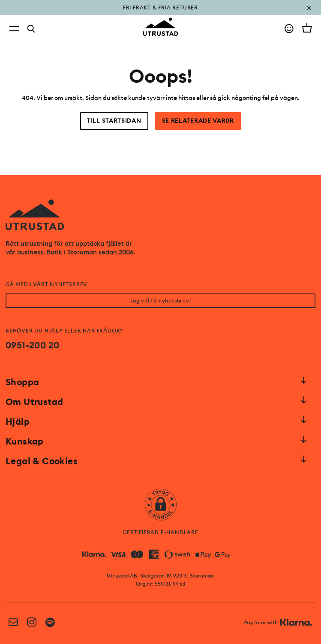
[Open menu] (14, 29)
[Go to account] (289, 29)
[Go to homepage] (161, 27)
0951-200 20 (32, 345)
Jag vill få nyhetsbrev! (160, 301)
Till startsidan (114, 121)
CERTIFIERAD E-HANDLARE (160, 532)
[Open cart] (307, 28)
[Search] (31, 29)
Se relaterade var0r (198, 121)
